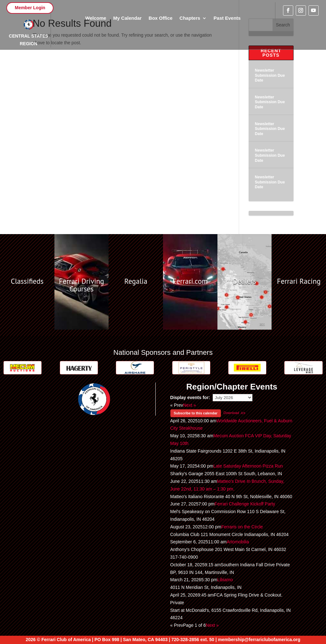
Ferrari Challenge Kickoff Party (245, 504)
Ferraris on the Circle (242, 527)
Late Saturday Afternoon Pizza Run (248, 466)
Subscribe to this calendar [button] (196, 413)
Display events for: (190, 397)
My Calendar (128, 18)
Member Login (30, 8)
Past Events (227, 18)
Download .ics (234, 413)
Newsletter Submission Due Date (270, 75)
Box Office (161, 18)
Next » (189, 405)
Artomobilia (238, 542)
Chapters (190, 18)
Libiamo (225, 580)
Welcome (96, 18)
